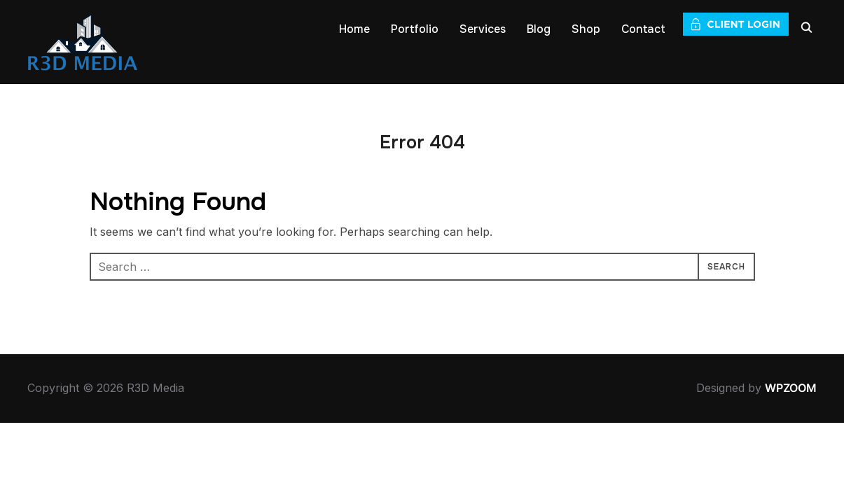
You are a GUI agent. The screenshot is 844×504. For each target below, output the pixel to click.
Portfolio (415, 29)
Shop (586, 29)
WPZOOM (791, 388)
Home (354, 29)
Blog (539, 29)
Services (483, 29)
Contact (643, 29)
